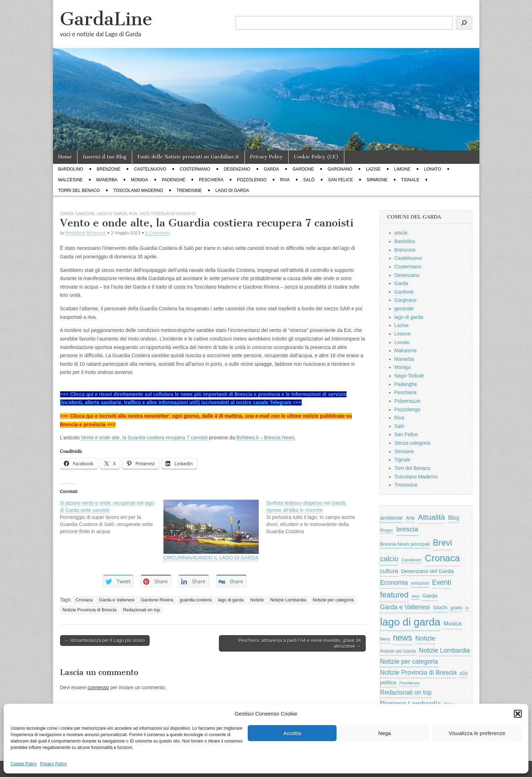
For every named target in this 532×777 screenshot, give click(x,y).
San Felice (340, 180)
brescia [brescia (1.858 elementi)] (407, 529)
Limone (402, 169)
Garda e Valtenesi (117, 600)
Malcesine (71, 180)
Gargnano (340, 169)
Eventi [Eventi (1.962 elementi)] (442, 582)
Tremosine (189, 191)
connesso (98, 687)
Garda (271, 169)
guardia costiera (196, 600)
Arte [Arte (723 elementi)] (410, 518)
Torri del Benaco (79, 191)
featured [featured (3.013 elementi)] (394, 595)
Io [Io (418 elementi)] (467, 608)
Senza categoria (412, 443)
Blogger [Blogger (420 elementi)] (387, 530)
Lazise (373, 169)
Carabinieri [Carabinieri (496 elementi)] (412, 560)
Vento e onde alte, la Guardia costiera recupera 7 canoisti (144, 438)
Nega (385, 733)
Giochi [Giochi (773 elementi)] (440, 607)
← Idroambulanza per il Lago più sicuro (105, 640)
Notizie (257, 600)
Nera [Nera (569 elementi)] (385, 639)
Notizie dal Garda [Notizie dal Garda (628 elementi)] (398, 651)
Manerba (107, 180)
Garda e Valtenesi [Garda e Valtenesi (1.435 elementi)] (405, 607)
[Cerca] (464, 23)
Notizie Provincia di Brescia (90, 610)
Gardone (303, 169)
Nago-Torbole (409, 376)
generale (404, 309)
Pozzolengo (252, 180)
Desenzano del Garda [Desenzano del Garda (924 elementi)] (428, 571)
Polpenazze (407, 401)
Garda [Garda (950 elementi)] (430, 596)
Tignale (410, 180)
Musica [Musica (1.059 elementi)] (453, 624)
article (401, 233)
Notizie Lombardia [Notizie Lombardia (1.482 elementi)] (444, 650)
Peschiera (211, 180)
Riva (285, 180)
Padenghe (173, 180)
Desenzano (237, 169)
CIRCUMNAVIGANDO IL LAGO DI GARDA (211, 558)
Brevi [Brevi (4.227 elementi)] (442, 543)
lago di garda (232, 191)
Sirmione (377, 180)
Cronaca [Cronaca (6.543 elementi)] (442, 558)
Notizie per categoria (333, 600)
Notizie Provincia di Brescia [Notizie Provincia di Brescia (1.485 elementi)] (418, 672)
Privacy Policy (53, 764)
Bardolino (71, 169)
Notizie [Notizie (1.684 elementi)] (426, 638)
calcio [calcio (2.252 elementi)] (389, 559)
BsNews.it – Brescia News (265, 438)
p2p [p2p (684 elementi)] (464, 673)
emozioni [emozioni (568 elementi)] (420, 583)
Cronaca (84, 600)
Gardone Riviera (157, 600)
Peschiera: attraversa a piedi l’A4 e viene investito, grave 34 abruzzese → (300, 643)
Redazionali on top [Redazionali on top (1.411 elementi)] (406, 692)
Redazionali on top (141, 610)
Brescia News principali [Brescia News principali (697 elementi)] (405, 544)
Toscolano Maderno (138, 191)
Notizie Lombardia (288, 600)
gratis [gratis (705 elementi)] (456, 608)
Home (65, 157)
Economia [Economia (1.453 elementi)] (394, 583)
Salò (309, 180)
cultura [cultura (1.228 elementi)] (389, 571)
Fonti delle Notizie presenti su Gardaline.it (188, 157)
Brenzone (109, 169)
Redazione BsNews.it (86, 233)
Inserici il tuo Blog (104, 157)
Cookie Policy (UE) (316, 157)
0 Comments (158, 233)
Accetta (292, 733)
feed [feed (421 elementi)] (415, 596)
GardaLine (106, 19)
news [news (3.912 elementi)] (402, 638)
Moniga (139, 180)
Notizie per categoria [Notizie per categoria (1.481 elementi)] (409, 661)
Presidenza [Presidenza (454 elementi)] (409, 683)
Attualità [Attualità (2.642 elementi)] (431, 517)
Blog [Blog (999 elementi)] (454, 518)
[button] (518, 714)
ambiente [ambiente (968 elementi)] (392, 518)
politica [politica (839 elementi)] (388, 682)
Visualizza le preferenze (477, 733)
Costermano (195, 169)
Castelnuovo (150, 169)
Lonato (432, 169)
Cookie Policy (24, 764)
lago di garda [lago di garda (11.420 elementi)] (410, 622)
